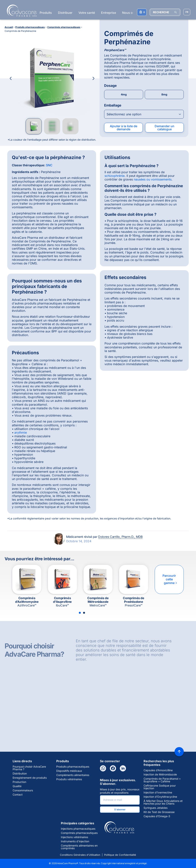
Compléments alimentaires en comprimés (79, 847)
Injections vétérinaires (74, 837)
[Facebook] (113, 768)
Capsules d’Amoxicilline (158, 770)
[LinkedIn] (123, 768)
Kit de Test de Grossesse (159, 812)
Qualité (17, 786)
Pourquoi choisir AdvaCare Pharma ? (29, 768)
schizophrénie (115, 176)
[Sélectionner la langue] (187, 12)
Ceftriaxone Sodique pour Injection (160, 787)
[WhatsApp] (103, 768)
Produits (46, 13)
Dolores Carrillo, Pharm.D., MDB (120, 537)
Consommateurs (23, 790)
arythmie (21, 432)
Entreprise (109, 13)
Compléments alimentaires (73, 775)
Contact (18, 795)
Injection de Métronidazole (160, 774)
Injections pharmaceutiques (78, 829)
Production (19, 782)
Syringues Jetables (156, 808)
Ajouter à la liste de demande (124, 128)
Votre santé (87, 13)
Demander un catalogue (165, 128)
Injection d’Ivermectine (158, 793)
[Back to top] (179, 752)
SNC (49, 165)
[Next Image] (93, 78)
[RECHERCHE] (165, 12)
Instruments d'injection (75, 841)
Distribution (20, 774)
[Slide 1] (80, 613)
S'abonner (120, 809)
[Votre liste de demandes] (142, 12)
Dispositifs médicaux (69, 771)
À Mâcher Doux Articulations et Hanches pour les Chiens (163, 802)
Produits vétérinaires (69, 779)
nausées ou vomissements (153, 179)
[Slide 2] (84, 613)
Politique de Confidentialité (120, 855)
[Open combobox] (144, 114)
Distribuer (65, 13)
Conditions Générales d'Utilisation (80, 855)
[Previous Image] (11, 78)
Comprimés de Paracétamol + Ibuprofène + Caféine (162, 780)
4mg (124, 94)
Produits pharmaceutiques (73, 767)
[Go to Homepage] (21, 11)
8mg (164, 94)
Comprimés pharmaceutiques (79, 833)
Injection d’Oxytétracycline (160, 797)
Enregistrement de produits (30, 778)
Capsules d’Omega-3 (157, 816)
